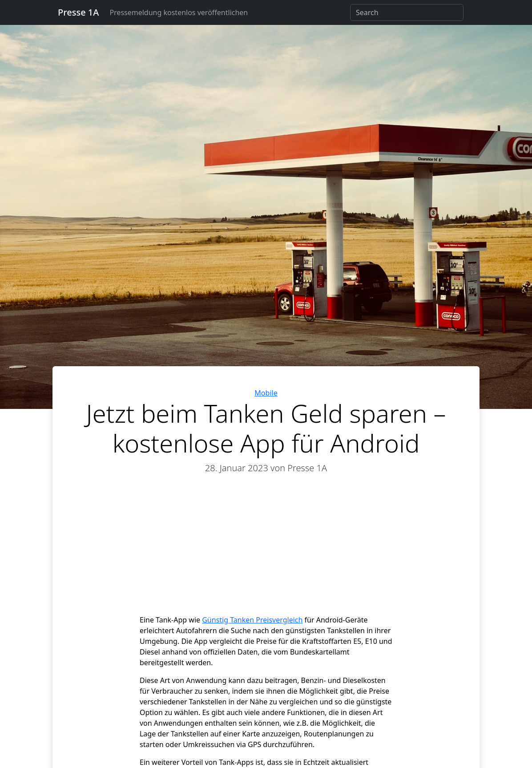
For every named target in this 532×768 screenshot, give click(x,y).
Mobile (266, 393)
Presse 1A (78, 12)
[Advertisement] (266, 549)
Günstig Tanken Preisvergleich (252, 620)
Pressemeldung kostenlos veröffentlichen (179, 12)
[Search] (407, 12)
